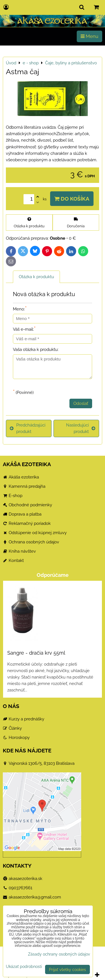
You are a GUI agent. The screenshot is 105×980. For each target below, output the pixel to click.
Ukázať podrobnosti (24, 967)
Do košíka (72, 199)
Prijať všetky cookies (67, 969)
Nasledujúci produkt (81, 428)
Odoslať (81, 403)
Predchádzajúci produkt (28, 428)
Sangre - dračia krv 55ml (36, 653)
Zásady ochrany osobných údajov (59, 954)
